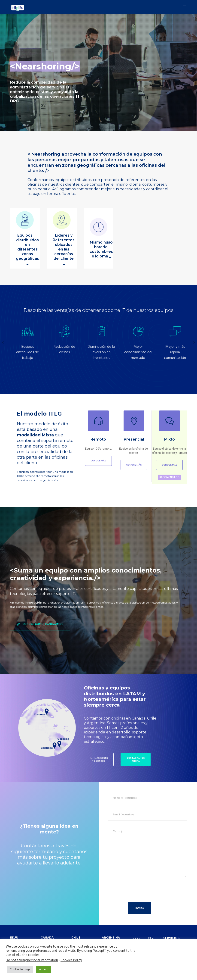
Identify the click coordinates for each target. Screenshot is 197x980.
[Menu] (183, 7)
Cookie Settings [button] (20, 969)
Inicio (136, 938)
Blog (151, 938)
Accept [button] (44, 969)
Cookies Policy (71, 960)
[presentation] (141, 892)
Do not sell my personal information (32, 960)
